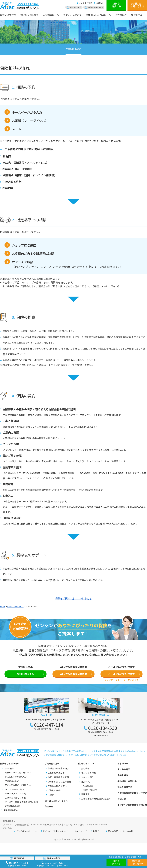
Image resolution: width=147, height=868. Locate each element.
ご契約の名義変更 (56, 773)
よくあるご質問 (86, 3)
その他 (51, 795)
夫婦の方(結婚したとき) (16, 798)
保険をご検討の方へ (15, 606)
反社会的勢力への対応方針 (120, 831)
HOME (2, 606)
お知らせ (100, 3)
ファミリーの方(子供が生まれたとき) (21, 802)
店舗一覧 (85, 782)
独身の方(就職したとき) (16, 793)
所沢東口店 (88, 786)
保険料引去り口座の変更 (59, 782)
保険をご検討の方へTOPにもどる (74, 598)
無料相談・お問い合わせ (137, 5)
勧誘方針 (97, 831)
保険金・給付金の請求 (58, 768)
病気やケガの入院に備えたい (18, 773)
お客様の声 (123, 763)
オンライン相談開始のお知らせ (132, 805)
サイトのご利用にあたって (55, 831)
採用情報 (85, 794)
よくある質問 (124, 769)
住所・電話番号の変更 (58, 777)
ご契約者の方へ (52, 763)
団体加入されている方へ (56, 801)
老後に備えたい (12, 781)
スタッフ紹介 (87, 777)
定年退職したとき (13, 806)
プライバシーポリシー (26, 831)
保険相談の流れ (73, 49)
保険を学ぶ (123, 775)
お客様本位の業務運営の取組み (96, 799)
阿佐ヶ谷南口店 (90, 790)
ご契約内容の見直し (57, 786)
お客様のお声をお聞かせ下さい (132, 793)
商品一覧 (49, 806)
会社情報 (85, 768)
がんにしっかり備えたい (16, 777)
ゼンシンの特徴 (88, 773)
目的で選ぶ (9, 768)
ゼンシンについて (86, 763)
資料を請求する (116, 5)
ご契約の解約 (54, 790)
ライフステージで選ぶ (14, 789)
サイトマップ (81, 831)
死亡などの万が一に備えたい (18, 785)
